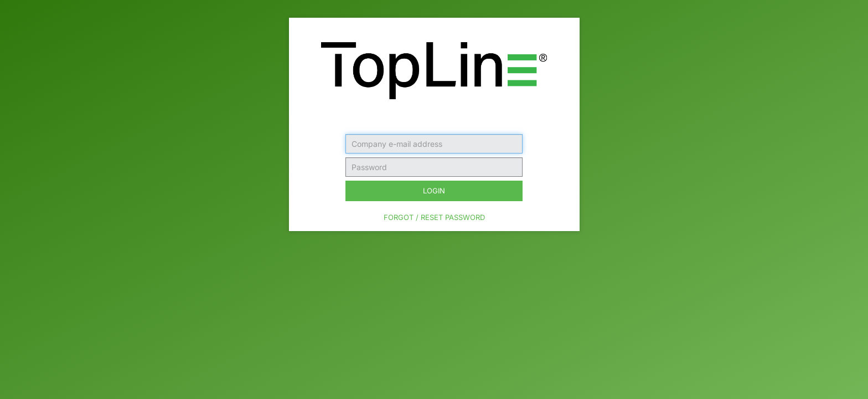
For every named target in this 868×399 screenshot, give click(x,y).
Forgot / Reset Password (434, 217)
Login (434, 191)
